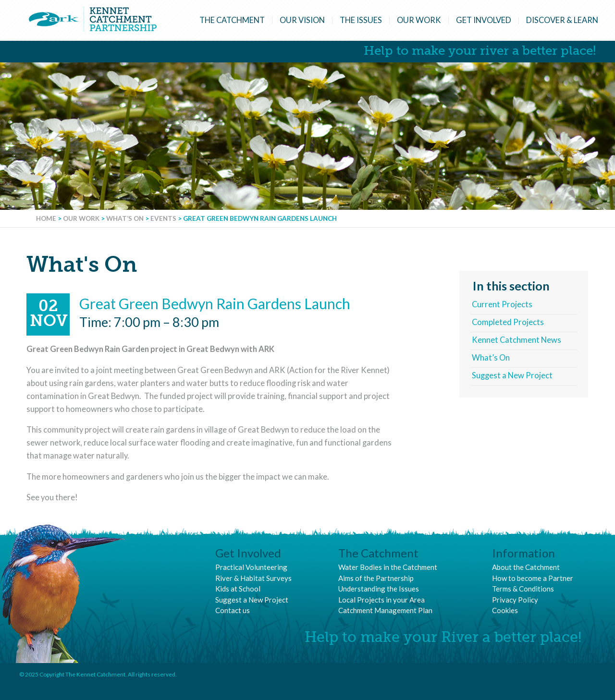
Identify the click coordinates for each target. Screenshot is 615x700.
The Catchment (232, 20)
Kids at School (238, 589)
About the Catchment (526, 567)
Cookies (505, 610)
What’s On (491, 358)
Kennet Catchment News (517, 340)
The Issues (361, 20)
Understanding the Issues (379, 589)
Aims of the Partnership (376, 578)
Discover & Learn (562, 20)
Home (46, 218)
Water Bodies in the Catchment (388, 567)
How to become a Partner (533, 578)
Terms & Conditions (523, 589)
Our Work (419, 20)
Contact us (233, 610)
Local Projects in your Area (381, 600)
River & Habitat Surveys (253, 578)
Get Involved (484, 20)
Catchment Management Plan (385, 610)
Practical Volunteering (251, 567)
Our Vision (302, 20)
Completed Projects (508, 322)
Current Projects (502, 304)
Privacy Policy (515, 600)
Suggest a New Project (512, 375)
